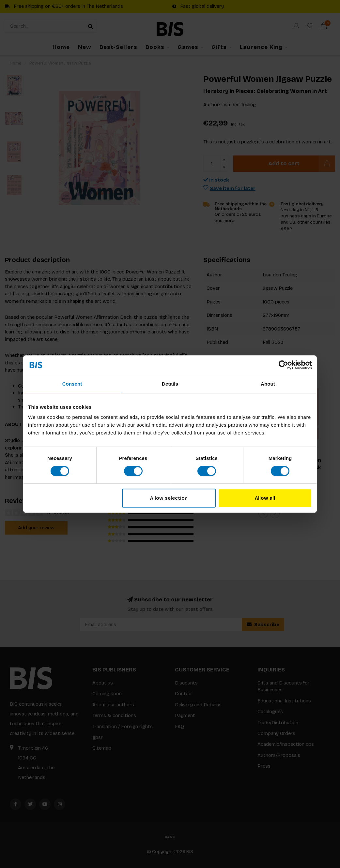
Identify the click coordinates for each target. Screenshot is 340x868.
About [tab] (268, 384)
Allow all (265, 498)
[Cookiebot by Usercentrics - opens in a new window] (283, 365)
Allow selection (169, 498)
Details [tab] (170, 384)
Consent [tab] (72, 384)
